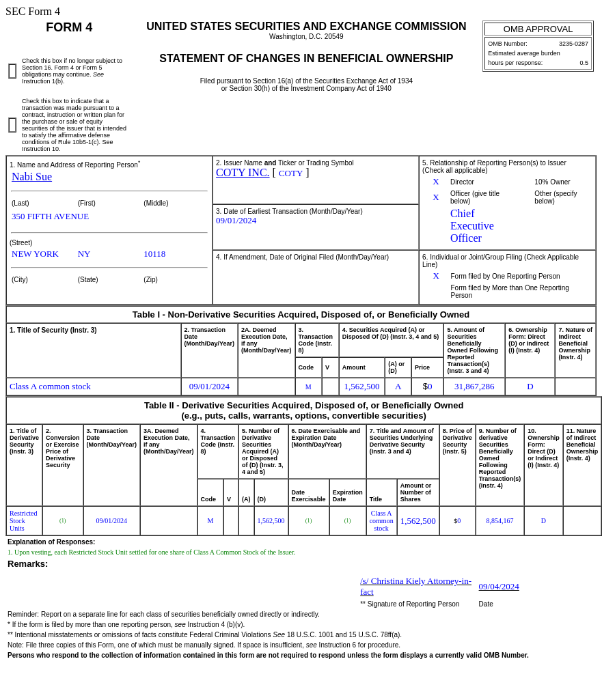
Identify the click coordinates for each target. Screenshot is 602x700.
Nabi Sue (32, 177)
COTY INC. (243, 172)
